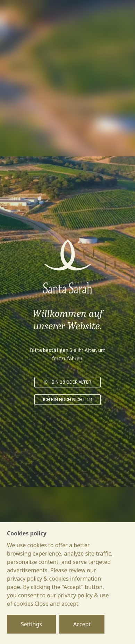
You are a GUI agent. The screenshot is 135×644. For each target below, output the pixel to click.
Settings (31, 624)
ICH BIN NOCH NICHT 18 (67, 399)
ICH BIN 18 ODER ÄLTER (67, 382)
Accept (82, 624)
